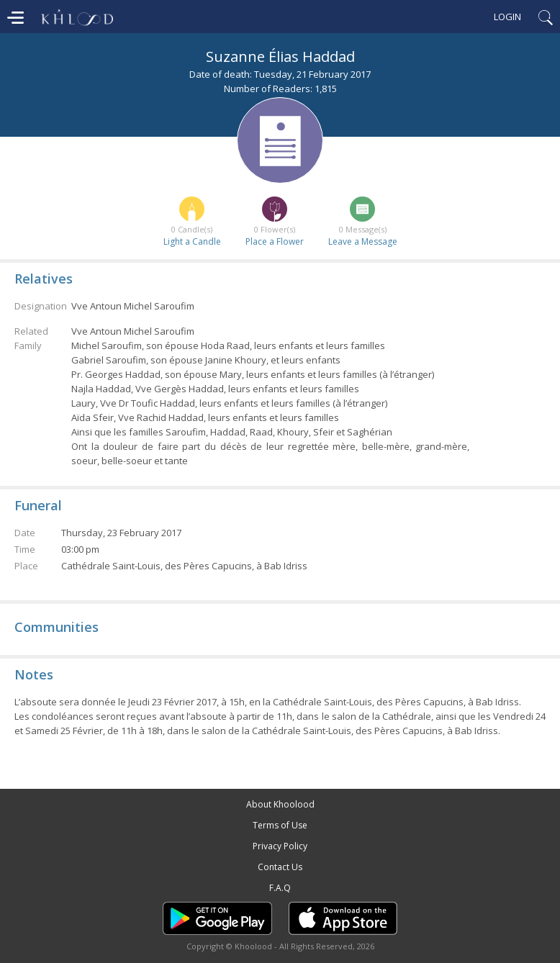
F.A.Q (280, 888)
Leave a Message (363, 241)
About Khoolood (280, 804)
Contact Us (280, 867)
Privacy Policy (280, 846)
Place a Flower (275, 241)
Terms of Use (280, 825)
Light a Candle (192, 241)
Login (507, 17)
